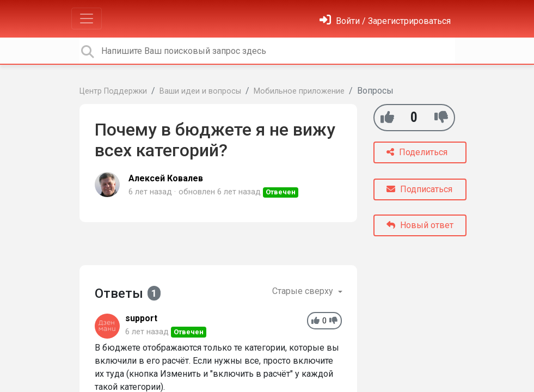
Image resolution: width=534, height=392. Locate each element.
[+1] (387, 117)
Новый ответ (420, 225)
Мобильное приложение (299, 91)
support (141, 318)
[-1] (441, 117)
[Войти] (385, 21)
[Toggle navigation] (87, 19)
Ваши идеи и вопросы (200, 91)
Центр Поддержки (113, 91)
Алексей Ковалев (166, 178)
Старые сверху (304, 291)
